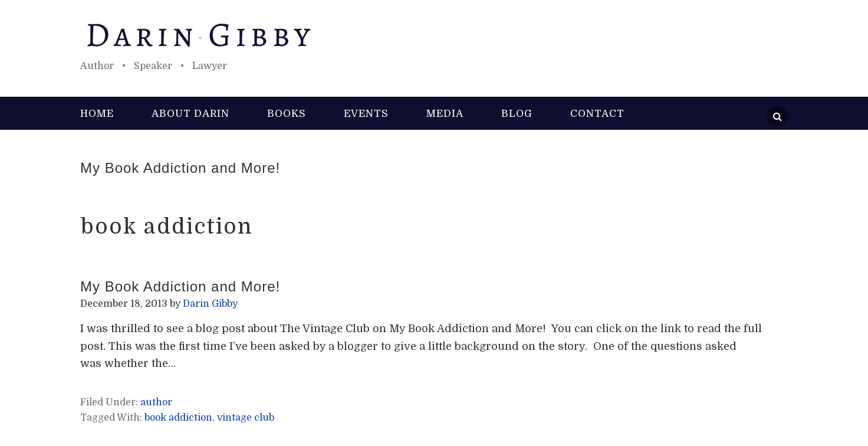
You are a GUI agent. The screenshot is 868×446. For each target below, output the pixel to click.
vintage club (246, 418)
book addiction (178, 418)
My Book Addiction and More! (180, 168)
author (156, 402)
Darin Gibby (434, 35)
